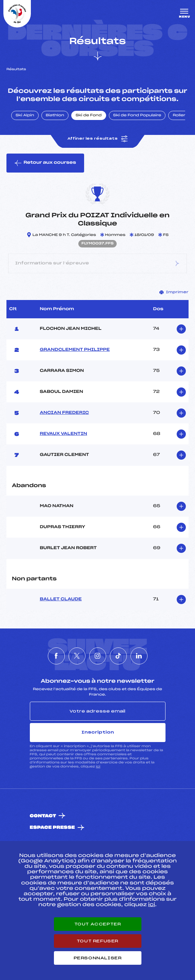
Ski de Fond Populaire (137, 116)
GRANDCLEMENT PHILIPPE (75, 350)
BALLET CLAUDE (61, 599)
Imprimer (174, 292)
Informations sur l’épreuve (98, 264)
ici (98, 767)
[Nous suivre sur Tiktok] (118, 656)
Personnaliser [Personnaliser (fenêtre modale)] (98, 958)
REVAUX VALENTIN (63, 434)
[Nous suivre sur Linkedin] (139, 656)
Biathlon (55, 116)
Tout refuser (97, 941)
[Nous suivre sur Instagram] (98, 656)
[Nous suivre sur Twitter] (77, 656)
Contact (43, 816)
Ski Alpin (25, 116)
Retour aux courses (45, 163)
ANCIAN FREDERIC (64, 413)
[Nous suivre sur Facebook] (56, 656)
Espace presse (52, 828)
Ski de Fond (89, 116)
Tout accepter (98, 924)
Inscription (98, 732)
